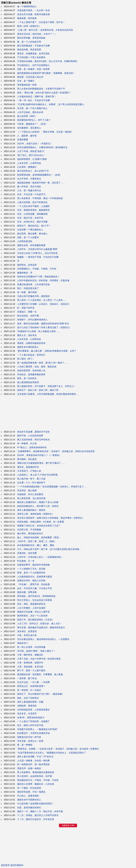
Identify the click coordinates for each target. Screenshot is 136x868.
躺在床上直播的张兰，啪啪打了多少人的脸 (38, 502)
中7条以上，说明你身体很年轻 (32, 447)
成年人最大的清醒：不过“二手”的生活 (35, 757)
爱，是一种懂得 (25, 745)
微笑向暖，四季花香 (27, 592)
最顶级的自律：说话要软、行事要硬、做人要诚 (40, 674)
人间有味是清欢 (25, 241)
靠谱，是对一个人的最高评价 (31, 573)
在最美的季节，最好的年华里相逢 (33, 565)
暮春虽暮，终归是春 (27, 18)
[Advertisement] (68, 413)
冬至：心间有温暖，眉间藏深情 (32, 214)
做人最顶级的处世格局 (28, 382)
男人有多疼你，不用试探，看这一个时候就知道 (40, 198)
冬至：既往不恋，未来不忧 (30, 218)
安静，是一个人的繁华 (28, 237)
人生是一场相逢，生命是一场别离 (33, 761)
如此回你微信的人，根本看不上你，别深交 (38, 506)
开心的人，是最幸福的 (28, 796)
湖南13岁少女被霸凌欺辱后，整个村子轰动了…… (41, 463)
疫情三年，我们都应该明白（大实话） (36, 620)
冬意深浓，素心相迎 (27, 490)
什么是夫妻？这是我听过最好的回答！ (36, 804)
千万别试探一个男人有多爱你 (31, 57)
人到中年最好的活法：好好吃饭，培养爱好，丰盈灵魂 (43, 280)
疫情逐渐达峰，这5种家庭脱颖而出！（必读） (39, 175)
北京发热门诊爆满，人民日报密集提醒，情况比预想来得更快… (48, 394)
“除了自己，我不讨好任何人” (31, 155)
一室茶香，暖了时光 (27, 678)
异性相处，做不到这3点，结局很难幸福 (36, 596)
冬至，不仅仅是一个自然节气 (31, 194)
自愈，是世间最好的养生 (29, 808)
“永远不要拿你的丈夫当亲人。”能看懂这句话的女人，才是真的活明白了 (52, 753)
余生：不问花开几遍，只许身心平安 (35, 588)
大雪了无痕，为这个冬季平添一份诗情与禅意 (39, 659)
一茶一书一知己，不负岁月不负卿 (33, 100)
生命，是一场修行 (26, 81)
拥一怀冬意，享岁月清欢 (29, 187)
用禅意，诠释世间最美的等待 (31, 343)
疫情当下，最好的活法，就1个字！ (34, 226)
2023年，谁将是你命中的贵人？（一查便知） (39, 455)
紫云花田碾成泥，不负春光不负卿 (33, 46)
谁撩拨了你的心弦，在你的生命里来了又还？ (39, 526)
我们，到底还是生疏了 (28, 288)
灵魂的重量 (23, 140)
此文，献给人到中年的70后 (30, 725)
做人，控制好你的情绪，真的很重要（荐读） (39, 538)
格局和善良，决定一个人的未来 (32, 616)
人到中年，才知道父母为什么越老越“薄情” (37, 249)
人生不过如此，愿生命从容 (30, 112)
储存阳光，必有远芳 (27, 265)
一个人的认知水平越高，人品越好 (33, 206)
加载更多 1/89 (68, 825)
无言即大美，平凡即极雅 (29, 530)
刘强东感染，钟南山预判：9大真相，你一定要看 (41, 522)
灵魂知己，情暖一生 (27, 312)
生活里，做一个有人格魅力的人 (32, 108)
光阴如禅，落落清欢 (27, 706)
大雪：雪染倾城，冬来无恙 (30, 667)
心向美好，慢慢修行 (27, 167)
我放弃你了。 (24, 643)
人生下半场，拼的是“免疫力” (31, 151)
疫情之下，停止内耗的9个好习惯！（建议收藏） (41, 694)
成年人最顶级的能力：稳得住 (31, 510)
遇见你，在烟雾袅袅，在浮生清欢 (33, 54)
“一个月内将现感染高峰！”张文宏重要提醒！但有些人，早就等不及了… (52, 487)
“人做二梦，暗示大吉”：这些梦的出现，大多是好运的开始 (45, 30)
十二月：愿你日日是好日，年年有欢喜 (36, 819)
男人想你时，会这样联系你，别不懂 (35, 776)
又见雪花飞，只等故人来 (29, 471)
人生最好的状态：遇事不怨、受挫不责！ (37, 97)
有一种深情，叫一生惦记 (29, 690)
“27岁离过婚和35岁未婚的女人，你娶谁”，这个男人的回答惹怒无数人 (51, 104)
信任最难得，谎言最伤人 (29, 128)
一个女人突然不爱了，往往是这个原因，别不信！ (41, 22)
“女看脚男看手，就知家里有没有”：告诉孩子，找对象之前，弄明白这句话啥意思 (56, 451)
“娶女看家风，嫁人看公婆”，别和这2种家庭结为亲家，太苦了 (47, 351)
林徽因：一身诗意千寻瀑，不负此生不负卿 (38, 257)
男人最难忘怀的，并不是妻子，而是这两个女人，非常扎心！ (47, 386)
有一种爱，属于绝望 (27, 292)
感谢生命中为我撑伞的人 (29, 800)
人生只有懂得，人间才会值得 (31, 608)
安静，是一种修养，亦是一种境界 (33, 69)
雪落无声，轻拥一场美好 (29, 768)
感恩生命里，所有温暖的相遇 (31, 245)
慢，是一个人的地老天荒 (29, 42)
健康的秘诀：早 (25, 273)
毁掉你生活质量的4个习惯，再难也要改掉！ (38, 277)
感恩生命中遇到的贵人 (28, 347)
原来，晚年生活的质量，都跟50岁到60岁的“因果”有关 (43, 324)
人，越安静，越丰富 (27, 136)
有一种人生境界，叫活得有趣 (31, 647)
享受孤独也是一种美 (27, 85)
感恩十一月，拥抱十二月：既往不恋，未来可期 (40, 811)
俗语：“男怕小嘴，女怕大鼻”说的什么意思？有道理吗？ (44, 93)
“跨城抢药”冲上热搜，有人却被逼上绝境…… (39, 331)
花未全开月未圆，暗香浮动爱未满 (33, 14)
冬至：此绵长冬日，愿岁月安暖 (32, 222)
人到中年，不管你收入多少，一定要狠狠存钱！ (40, 557)
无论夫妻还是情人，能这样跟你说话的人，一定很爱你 (43, 639)
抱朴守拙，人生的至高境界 (30, 436)
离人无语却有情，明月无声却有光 (33, 440)
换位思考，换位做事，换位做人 (32, 234)
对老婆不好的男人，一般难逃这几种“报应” (37, 729)
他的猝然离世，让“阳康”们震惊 (32, 159)
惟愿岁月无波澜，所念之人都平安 (33, 612)
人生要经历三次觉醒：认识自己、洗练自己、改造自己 (43, 304)
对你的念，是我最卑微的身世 (31, 374)
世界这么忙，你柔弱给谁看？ (31, 686)
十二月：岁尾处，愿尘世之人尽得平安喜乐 (38, 815)
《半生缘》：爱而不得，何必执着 (33, 584)
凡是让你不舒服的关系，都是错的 (33, 296)
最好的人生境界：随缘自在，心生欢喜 (36, 784)
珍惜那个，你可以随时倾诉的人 (32, 320)
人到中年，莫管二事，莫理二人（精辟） (37, 541)
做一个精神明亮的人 (27, 7)
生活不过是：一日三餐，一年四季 (33, 682)
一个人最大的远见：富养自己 (31, 355)
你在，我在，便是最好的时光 (31, 604)
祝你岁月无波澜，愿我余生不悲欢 (33, 432)
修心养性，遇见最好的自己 (30, 534)
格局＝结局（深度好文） (29, 26)
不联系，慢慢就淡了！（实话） (32, 124)
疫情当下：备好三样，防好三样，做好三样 (38, 390)
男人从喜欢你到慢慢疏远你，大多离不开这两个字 (41, 89)
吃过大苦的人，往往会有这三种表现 (35, 600)
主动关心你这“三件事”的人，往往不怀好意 (37, 253)
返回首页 (5, 865)
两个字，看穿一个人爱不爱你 (31, 671)
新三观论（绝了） (26, 359)
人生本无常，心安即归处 (29, 163)
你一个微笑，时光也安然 (29, 788)
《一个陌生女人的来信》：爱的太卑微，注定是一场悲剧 (44, 132)
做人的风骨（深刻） (27, 116)
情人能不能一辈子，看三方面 (31, 479)
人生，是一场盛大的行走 (29, 190)
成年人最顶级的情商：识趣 (30, 702)
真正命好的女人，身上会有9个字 (33, 171)
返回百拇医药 (17, 865)
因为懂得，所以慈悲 (27, 459)
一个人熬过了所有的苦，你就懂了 (33, 721)
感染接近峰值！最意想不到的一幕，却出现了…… (41, 183)
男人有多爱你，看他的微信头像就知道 (36, 772)
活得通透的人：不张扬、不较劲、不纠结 (37, 269)
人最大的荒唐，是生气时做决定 (32, 202)
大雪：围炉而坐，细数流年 (30, 655)
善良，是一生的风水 (27, 378)
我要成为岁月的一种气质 (29, 737)
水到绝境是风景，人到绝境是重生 (33, 710)
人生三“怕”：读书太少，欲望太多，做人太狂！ (40, 624)
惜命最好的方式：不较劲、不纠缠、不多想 (38, 780)
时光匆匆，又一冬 (26, 561)
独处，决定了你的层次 (28, 698)
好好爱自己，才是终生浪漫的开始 (33, 733)
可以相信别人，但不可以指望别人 (33, 65)
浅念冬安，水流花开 (27, 714)
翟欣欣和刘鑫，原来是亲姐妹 (31, 38)
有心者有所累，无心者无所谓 (31, 498)
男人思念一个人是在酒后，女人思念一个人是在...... (42, 300)
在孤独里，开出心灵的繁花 (30, 494)
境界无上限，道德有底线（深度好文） (36, 514)
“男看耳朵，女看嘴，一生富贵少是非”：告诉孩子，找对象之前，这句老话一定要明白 (58, 749)
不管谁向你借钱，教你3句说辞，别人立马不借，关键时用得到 (47, 61)
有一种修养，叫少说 (27, 443)
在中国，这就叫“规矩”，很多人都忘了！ (36, 651)
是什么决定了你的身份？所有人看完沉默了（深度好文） (44, 327)
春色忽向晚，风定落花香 (29, 50)
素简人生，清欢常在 (27, 335)
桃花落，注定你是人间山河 (30, 77)
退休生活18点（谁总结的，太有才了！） (37, 34)
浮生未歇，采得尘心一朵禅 (30, 741)
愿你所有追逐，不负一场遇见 (31, 792)
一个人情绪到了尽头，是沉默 (31, 569)
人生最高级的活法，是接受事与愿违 (35, 577)
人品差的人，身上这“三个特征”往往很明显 (37, 475)
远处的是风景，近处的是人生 (31, 370)
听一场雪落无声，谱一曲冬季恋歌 (33, 764)
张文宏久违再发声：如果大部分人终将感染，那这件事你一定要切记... (51, 518)
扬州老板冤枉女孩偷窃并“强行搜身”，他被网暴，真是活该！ (46, 73)
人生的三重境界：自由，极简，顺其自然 (37, 367)
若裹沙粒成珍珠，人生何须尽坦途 (33, 284)
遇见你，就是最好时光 (28, 467)
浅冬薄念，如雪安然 (27, 631)
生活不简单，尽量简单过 (29, 179)
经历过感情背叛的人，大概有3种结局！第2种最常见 (42, 147)
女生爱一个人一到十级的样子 (31, 483)
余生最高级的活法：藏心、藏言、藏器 (36, 545)
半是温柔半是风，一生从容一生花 (33, 10)
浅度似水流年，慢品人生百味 (31, 581)
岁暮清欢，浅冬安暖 (27, 553)
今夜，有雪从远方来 (27, 635)
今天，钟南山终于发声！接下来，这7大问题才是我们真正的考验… (49, 549)
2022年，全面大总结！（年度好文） (35, 144)
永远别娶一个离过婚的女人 (30, 230)
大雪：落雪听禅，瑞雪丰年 (30, 663)
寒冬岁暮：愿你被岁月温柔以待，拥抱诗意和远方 (41, 628)
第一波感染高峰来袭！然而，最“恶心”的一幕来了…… (43, 363)
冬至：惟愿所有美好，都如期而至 (33, 210)
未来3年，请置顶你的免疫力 (31, 718)
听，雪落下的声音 (26, 308)
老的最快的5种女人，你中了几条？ (34, 120)
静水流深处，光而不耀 (28, 316)
